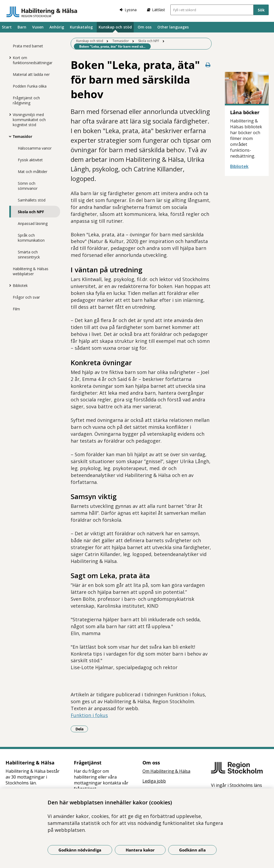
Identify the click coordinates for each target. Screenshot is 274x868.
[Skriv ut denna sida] (208, 65)
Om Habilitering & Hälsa (166, 771)
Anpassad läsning (33, 223)
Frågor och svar (26, 297)
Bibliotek (20, 285)
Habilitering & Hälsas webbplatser (31, 271)
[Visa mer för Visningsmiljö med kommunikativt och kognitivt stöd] (9, 114)
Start (7, 27)
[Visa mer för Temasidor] (9, 136)
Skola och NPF (31, 212)
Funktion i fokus (89, 715)
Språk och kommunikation (31, 238)
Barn (22, 27)
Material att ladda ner (31, 74)
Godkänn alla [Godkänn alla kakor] (192, 850)
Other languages (173, 27)
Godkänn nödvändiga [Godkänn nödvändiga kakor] (80, 850)
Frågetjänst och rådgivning (26, 100)
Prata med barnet (28, 46)
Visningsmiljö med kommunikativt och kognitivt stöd (29, 120)
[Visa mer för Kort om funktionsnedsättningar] (9, 57)
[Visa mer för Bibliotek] (9, 285)
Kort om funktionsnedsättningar (33, 60)
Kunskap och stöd (115, 27)
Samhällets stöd (32, 200)
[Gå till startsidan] (42, 12)
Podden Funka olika (30, 86)
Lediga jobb (154, 781)
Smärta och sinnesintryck (29, 254)
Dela (82, 729)
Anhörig (57, 27)
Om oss (145, 27)
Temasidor (22, 136)
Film (16, 309)
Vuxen (38, 27)
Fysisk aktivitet (30, 160)
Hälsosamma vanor (35, 148)
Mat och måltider (33, 172)
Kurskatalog (81, 27)
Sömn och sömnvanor (28, 186)
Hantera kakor (140, 850)
